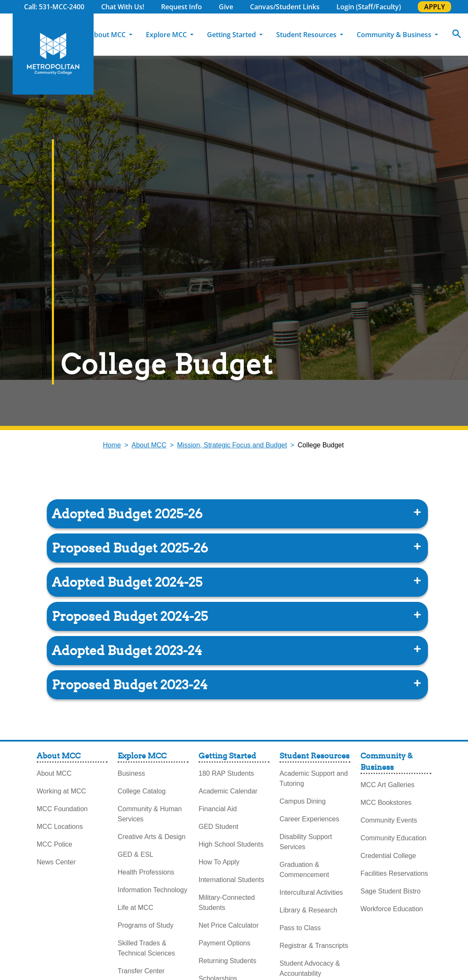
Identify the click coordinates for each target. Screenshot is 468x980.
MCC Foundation (62, 809)
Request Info (182, 7)
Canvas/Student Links (285, 7)
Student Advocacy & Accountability (310, 968)
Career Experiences (309, 819)
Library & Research (308, 910)
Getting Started (232, 35)
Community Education (394, 838)
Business (131, 773)
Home (112, 445)
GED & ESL (135, 854)
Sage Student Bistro (390, 891)
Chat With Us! (123, 7)
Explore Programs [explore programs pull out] (451, 130)
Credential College (388, 856)
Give (226, 7)
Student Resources (307, 35)
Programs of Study (146, 925)
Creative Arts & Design (152, 837)
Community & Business (395, 35)
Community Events (389, 820)
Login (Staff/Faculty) (369, 7)
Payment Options (225, 943)
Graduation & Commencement (304, 870)
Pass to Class (300, 928)
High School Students (231, 844)
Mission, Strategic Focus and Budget (232, 445)
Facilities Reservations (394, 873)
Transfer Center (141, 971)
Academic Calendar (228, 791)
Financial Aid (218, 809)
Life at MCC (135, 908)
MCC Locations (60, 827)
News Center (56, 862)
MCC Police (54, 844)
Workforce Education (392, 909)
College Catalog (142, 791)
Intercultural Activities (311, 892)
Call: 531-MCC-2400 (54, 7)
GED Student (218, 827)
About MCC (108, 35)
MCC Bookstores (386, 803)
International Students (231, 880)
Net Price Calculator (229, 925)
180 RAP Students (226, 773)
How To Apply (219, 862)
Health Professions (146, 872)
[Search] (457, 35)
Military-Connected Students (227, 903)
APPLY (434, 7)
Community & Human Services (150, 814)
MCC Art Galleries (387, 785)
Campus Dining (303, 801)
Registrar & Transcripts (314, 946)
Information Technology (152, 890)
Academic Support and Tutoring (314, 778)
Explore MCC (167, 35)
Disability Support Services (306, 842)
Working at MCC (61, 791)
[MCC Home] (53, 54)
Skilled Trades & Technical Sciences (146, 948)
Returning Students (227, 961)
